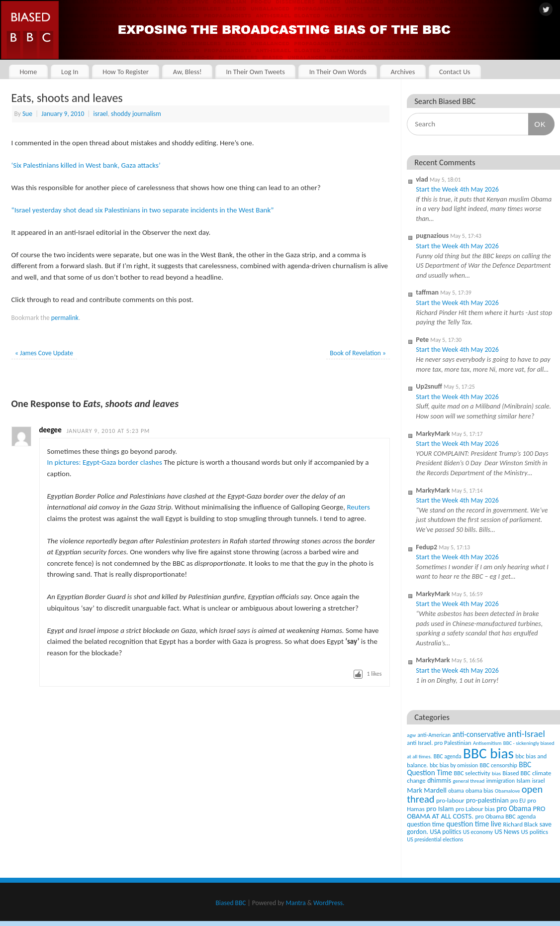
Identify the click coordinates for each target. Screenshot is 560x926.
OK (537, 124)
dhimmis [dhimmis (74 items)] (439, 780)
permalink (65, 318)
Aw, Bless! (187, 72)
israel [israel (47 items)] (539, 781)
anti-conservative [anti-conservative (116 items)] (479, 734)
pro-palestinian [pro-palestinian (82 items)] (487, 800)
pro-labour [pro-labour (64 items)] (450, 801)
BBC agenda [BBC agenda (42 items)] (448, 756)
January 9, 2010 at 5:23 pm (108, 431)
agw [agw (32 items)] (411, 735)
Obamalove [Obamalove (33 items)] (507, 791)
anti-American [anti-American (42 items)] (434, 735)
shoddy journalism (136, 114)
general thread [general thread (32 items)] (468, 781)
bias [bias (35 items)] (496, 773)
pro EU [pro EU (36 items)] (518, 801)
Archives (403, 72)
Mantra (295, 903)
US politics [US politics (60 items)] (535, 832)
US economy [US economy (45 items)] (478, 832)
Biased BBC (231, 903)
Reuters (358, 507)
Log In (70, 72)
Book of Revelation (358, 353)
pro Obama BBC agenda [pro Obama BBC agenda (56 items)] (505, 816)
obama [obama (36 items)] (456, 791)
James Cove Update (44, 353)
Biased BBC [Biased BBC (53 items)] (516, 773)
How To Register (126, 72)
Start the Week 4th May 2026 (457, 189)
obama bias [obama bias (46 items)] (479, 791)
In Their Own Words (338, 72)
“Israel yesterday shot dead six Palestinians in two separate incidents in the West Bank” (143, 210)
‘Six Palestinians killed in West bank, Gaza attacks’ (86, 165)
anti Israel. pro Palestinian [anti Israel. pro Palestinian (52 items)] (439, 743)
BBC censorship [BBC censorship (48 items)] (499, 765)
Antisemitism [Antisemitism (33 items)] (487, 743)
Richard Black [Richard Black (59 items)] (521, 824)
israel (101, 114)
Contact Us (455, 72)
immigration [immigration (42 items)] (501, 781)
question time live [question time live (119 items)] (474, 824)
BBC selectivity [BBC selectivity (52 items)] (472, 773)
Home (28, 72)
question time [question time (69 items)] (426, 824)
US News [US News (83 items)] (507, 832)
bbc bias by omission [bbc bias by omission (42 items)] (454, 765)
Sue (27, 114)
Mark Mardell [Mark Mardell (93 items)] (427, 790)
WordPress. (329, 903)
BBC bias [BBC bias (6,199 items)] (488, 753)
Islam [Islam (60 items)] (523, 780)
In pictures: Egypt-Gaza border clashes (105, 462)
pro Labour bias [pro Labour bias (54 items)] (475, 809)
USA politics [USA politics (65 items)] (445, 832)
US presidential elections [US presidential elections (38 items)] (435, 839)
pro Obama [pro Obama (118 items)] (514, 808)
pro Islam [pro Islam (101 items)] (440, 809)
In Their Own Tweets (255, 72)
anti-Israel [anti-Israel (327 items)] (526, 734)
